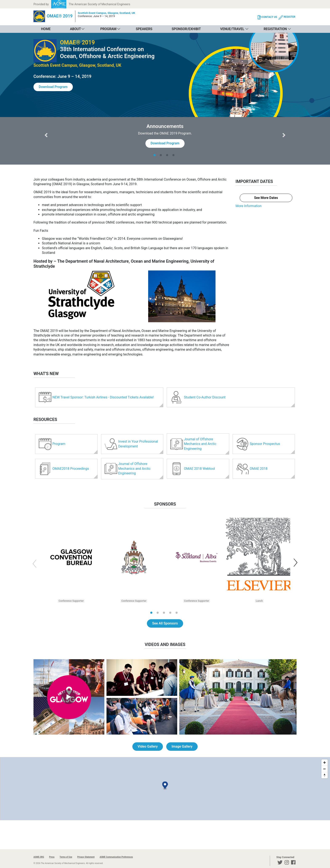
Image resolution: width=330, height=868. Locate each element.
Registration (275, 29)
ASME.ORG (39, 857)
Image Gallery (182, 746)
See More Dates (266, 198)
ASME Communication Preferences (116, 857)
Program (108, 29)
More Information (249, 206)
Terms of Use (66, 857)
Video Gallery (148, 746)
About (75, 29)
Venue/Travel (232, 29)
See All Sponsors (165, 623)
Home (46, 29)
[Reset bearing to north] (325, 775)
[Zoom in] (325, 763)
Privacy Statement (86, 857)
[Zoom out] (325, 769)
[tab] (156, 155)
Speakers (144, 29)
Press (52, 857)
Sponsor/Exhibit (186, 29)
